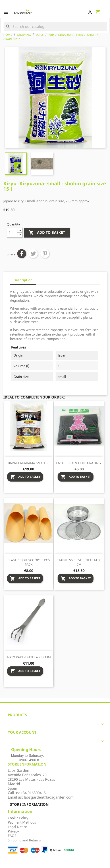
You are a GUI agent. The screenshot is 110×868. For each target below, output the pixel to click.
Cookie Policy (18, 818)
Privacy (13, 831)
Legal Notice (17, 827)
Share (22, 254)
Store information (29, 804)
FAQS (12, 836)
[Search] (55, 27)
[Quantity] (12, 233)
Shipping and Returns (24, 840)
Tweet (33, 254)
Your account (22, 732)
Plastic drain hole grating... (79, 463)
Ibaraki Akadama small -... (29, 463)
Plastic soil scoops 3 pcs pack (29, 562)
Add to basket (47, 233)
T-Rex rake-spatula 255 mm (29, 657)
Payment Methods (22, 822)
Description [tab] (23, 280)
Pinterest (45, 254)
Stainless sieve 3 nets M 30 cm (79, 562)
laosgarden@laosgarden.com (49, 797)
